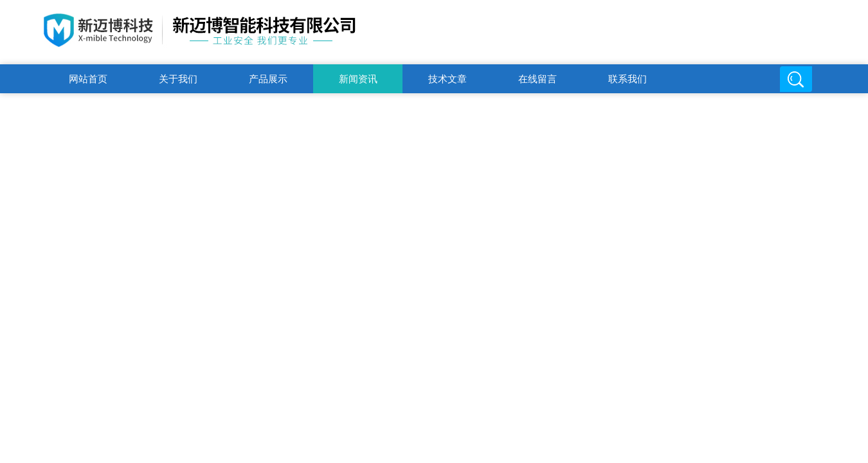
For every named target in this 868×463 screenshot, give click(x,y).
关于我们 (178, 79)
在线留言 (538, 79)
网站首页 (88, 79)
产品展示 (268, 79)
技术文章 (448, 79)
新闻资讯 (358, 79)
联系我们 (628, 79)
